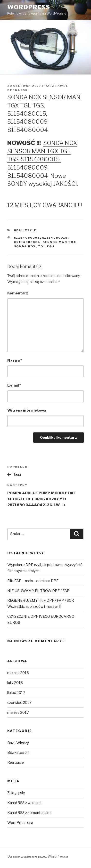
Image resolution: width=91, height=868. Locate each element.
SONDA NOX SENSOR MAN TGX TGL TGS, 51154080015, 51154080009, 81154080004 (42, 159)
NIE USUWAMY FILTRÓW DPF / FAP (38, 591)
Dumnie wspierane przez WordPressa (38, 856)
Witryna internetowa (27, 410)
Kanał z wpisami (24, 803)
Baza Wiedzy (18, 743)
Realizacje (25, 230)
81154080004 (27, 242)
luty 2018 (15, 683)
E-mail (14, 385)
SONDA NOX (25, 246)
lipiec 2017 (16, 693)
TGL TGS (46, 246)
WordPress (29, 7)
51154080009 (27, 238)
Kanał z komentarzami (29, 813)
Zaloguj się (16, 793)
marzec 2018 (18, 673)
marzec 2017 (18, 713)
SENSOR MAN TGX (60, 242)
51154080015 (55, 238)
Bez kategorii (18, 753)
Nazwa (15, 360)
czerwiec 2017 (19, 703)
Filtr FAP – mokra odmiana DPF (33, 581)
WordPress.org (20, 823)
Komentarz (18, 293)
